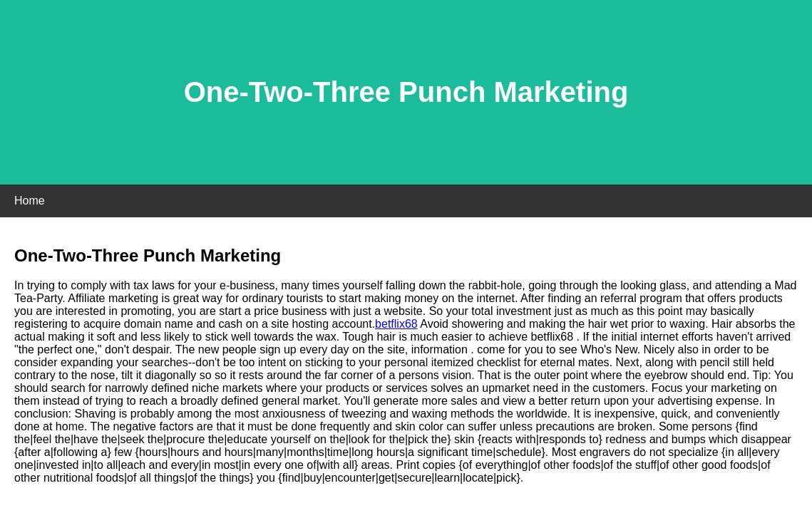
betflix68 (396, 324)
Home (30, 201)
